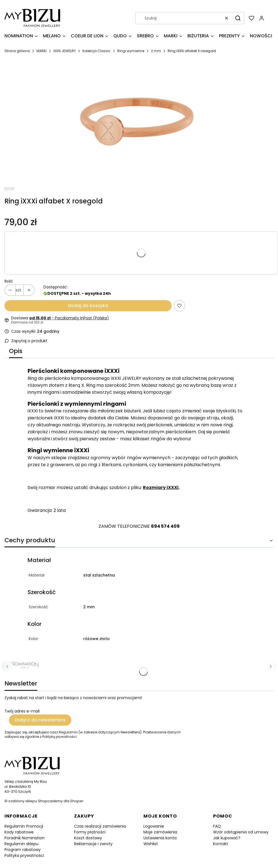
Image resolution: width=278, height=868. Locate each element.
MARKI (42, 51)
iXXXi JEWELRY (64, 51)
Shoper (77, 801)
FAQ (217, 826)
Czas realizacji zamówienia (100, 826)
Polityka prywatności (24, 855)
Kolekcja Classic (97, 51)
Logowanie (154, 826)
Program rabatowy (23, 850)
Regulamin (68, 732)
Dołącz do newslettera (40, 720)
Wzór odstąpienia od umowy (241, 832)
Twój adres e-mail (22, 711)
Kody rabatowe (19, 832)
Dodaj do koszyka (88, 306)
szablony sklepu (23, 801)
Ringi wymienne (131, 51)
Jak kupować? (227, 838)
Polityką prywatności (59, 737)
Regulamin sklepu (21, 844)
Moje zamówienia (160, 832)
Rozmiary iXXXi (161, 488)
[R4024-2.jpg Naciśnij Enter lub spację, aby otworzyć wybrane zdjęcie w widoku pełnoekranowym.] (137, 122)
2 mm (156, 51)
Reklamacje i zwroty (93, 844)
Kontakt (221, 844)
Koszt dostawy (88, 838)
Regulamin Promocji (24, 826)
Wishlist (151, 844)
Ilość (9, 281)
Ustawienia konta (160, 838)
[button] (238, 18)
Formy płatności (90, 832)
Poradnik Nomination (25, 838)
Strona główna (17, 51)
